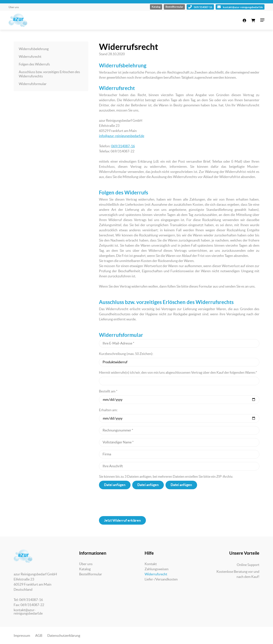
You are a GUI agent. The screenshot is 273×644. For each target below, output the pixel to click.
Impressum (22, 635)
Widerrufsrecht (30, 56)
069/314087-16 (200, 7)
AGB (39, 635)
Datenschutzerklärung (64, 635)
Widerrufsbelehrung (34, 49)
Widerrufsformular (33, 84)
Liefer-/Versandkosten (161, 579)
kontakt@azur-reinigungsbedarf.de (240, 7)
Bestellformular (174, 7)
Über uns (14, 7)
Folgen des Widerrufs (34, 64)
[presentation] (179, 503)
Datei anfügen (115, 485)
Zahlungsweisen (157, 569)
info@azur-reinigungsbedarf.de (122, 136)
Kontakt (151, 564)
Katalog (156, 7)
